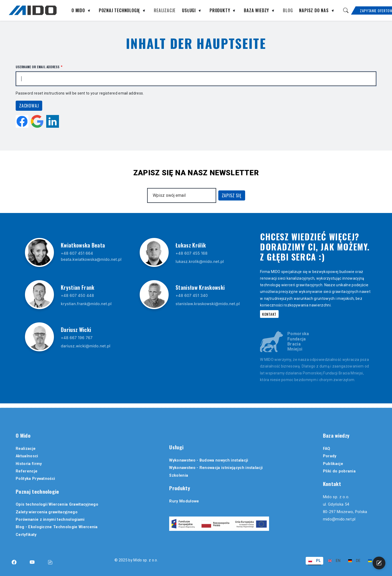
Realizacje (165, 11)
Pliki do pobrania (339, 471)
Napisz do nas (314, 11)
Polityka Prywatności (35, 479)
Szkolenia (179, 475)
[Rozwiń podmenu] (89, 11)
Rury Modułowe (184, 501)
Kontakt (269, 314)
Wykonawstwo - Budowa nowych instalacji (209, 460)
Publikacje (333, 464)
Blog (288, 11)
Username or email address (38, 67)
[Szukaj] (346, 10)
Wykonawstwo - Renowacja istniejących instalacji (216, 468)
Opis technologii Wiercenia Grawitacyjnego (57, 504)
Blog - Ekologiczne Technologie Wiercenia (57, 527)
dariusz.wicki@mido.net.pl (86, 346)
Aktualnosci (27, 456)
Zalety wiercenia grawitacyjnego (47, 512)
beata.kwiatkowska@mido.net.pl (91, 259)
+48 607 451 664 (77, 253)
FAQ (327, 449)
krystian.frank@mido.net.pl (86, 304)
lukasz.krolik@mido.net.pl (200, 261)
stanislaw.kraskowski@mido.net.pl (208, 304)
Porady (330, 456)
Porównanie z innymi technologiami (50, 520)
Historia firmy (29, 464)
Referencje (27, 471)
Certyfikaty (26, 535)
